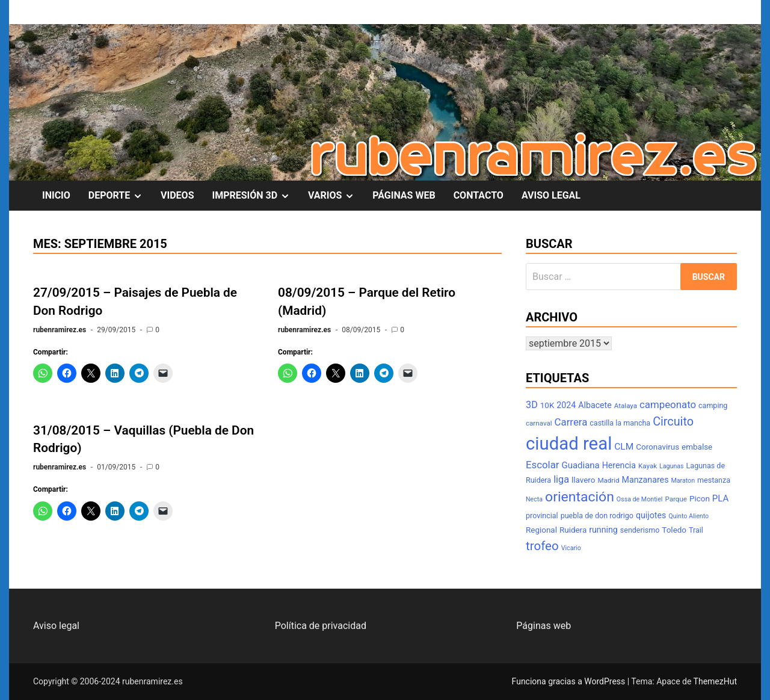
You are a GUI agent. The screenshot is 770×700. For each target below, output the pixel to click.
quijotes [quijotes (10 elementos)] (651, 515)
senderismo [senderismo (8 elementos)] (640, 530)
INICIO (56, 195)
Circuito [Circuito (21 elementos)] (673, 422)
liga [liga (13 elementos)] (561, 479)
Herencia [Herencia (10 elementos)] (619, 465)
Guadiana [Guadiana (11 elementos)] (581, 465)
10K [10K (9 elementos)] (547, 405)
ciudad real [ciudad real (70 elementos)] (569, 444)
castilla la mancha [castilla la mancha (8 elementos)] (620, 423)
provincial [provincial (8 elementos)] (542, 516)
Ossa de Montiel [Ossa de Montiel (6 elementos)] (640, 499)
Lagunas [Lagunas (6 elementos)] (672, 466)
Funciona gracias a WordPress (570, 681)
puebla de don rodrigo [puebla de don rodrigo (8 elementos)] (597, 516)
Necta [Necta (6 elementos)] (534, 499)
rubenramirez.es (60, 330)
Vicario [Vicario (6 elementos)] (571, 548)
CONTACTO (479, 195)
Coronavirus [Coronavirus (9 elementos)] (658, 447)
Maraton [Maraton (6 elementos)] (683, 481)
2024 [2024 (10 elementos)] (566, 405)
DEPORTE (120, 196)
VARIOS (336, 196)
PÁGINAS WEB (404, 195)
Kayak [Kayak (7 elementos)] (648, 466)
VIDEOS (177, 195)
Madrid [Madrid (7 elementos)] (608, 480)
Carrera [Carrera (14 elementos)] (571, 422)
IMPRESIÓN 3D (256, 196)
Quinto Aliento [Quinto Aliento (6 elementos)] (688, 516)
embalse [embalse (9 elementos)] (697, 447)
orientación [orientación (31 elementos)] (580, 497)
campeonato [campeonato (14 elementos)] (668, 404)
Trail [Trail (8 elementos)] (696, 530)
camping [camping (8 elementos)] (713, 405)
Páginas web (544, 626)
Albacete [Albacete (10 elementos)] (595, 405)
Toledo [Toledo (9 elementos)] (674, 530)
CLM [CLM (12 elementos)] (624, 447)
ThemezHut (715, 681)
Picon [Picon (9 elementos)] (700, 499)
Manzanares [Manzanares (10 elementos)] (645, 480)
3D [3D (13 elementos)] (532, 405)
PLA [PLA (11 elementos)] (720, 498)
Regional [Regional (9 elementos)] (541, 530)
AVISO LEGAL (551, 195)
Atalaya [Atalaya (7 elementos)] (626, 406)
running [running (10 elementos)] (603, 530)
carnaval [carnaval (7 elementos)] (539, 423)
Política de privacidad (321, 626)
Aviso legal (56, 626)
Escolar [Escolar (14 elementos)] (543, 465)
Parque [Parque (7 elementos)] (676, 499)
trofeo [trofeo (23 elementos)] (542, 546)
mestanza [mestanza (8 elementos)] (714, 480)
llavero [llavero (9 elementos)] (583, 480)
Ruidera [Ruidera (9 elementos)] (573, 530)
